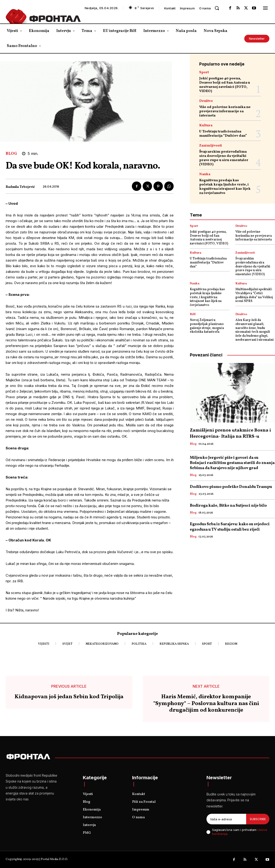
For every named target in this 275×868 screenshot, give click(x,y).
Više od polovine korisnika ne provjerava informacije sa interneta (225, 111)
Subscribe (258, 819)
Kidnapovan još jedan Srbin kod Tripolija (69, 697)
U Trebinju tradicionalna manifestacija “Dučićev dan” (223, 134)
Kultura (206, 125)
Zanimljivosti (211, 146)
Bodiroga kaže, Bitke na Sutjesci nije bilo (228, 506)
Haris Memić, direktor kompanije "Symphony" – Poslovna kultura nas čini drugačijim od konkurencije (206, 704)
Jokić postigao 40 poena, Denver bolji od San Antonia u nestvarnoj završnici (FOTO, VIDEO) (225, 85)
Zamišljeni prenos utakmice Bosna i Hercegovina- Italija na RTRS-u (230, 433)
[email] (226, 819)
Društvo (206, 101)
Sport (204, 72)
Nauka (205, 174)
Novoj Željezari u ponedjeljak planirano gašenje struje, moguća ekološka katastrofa (207, 326)
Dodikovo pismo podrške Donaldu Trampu (231, 487)
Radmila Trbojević (20, 187)
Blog (11, 154)
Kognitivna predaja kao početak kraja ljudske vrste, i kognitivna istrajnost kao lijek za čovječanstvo (225, 187)
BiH (193, 314)
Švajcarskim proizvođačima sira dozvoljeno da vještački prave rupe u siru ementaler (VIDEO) (224, 158)
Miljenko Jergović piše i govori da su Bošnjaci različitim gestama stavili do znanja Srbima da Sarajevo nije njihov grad (232, 463)
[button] (217, 8)
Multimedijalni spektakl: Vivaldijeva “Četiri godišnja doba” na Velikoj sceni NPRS (254, 295)
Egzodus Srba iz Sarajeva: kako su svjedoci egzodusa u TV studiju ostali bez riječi (230, 527)
